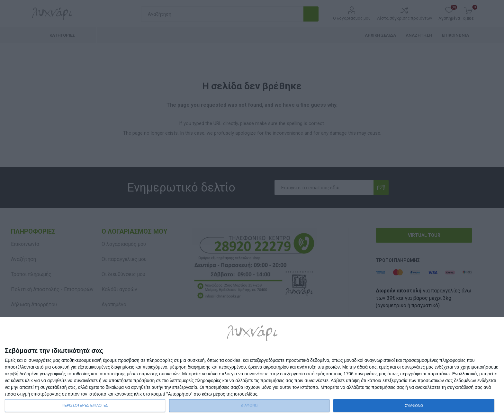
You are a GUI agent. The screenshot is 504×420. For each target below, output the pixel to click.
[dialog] (252, 369)
